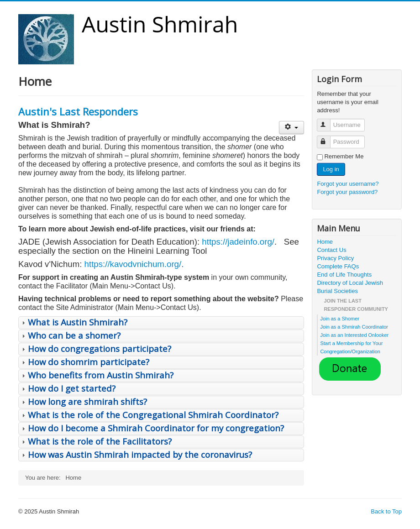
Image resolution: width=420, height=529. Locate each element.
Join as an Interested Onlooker (354, 335)
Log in (331, 169)
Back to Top (386, 511)
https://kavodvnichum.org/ (133, 264)
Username (328, 121)
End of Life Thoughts (344, 275)
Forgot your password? (347, 192)
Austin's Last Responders (78, 111)
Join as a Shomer (340, 319)
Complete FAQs (338, 266)
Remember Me (344, 156)
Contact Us (331, 250)
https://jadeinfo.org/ (238, 242)
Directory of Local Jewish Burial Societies (350, 287)
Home (325, 242)
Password (328, 138)
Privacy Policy (335, 258)
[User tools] (291, 128)
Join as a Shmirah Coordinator (354, 327)
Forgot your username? (348, 184)
